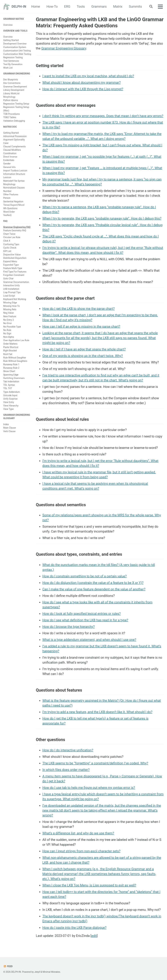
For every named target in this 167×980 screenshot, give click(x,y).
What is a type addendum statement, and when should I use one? (89, 640)
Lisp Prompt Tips (12, 292)
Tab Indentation (11, 382)
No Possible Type (12, 327)
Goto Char (8, 278)
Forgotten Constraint (14, 275)
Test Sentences (11, 61)
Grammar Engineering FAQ (17, 227)
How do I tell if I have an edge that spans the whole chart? (84, 349)
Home (55, 7)
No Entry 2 (9, 320)
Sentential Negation (13, 202)
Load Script (9, 296)
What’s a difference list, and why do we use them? (78, 833)
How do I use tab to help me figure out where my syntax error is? (89, 788)
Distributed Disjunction (15, 258)
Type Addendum (12, 392)
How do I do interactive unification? (68, 750)
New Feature (10, 316)
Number (7, 191)
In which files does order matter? (66, 770)
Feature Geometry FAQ (15, 230)
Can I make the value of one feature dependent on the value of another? (94, 589)
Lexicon (7, 177)
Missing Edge (10, 303)
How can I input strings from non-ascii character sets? (81, 851)
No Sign (7, 334)
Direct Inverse (10, 157)
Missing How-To (11, 306)
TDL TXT (8, 388)
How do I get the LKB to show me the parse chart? (79, 309)
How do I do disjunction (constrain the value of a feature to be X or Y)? (93, 583)
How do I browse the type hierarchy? (69, 627)
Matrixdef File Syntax (14, 181)
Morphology (9, 97)
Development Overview (15, 44)
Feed (8, 966)
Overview (8, 25)
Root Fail (8, 354)
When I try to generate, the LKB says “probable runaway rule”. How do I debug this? (102, 218)
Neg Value (8, 313)
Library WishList (11, 93)
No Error (8, 323)
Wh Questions (10, 208)
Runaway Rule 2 (11, 368)
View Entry (9, 402)
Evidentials (9, 160)
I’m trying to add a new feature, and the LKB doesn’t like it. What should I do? (97, 712)
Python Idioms (11, 100)
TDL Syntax (9, 385)
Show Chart (9, 371)
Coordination (10, 153)
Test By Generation (13, 64)
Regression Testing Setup (16, 104)
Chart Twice (9, 234)
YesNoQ (7, 215)
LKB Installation (11, 289)
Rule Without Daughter (15, 358)
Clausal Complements (14, 146)
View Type (8, 409)
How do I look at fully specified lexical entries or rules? (82, 614)
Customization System (15, 47)
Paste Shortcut (11, 347)
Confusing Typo (11, 244)
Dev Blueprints (11, 80)
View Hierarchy (11, 406)
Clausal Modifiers (12, 150)
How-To (72, 7)
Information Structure (14, 174)
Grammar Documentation (16, 282)
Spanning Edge (11, 375)
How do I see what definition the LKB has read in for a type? (85, 620)
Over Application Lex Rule (16, 340)
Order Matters (10, 344)
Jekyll (37, 972)
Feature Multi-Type (13, 268)
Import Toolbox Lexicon (15, 171)
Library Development (14, 90)
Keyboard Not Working (15, 299)
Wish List (8, 68)
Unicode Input (10, 395)
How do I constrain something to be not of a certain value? (85, 576)
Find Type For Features (15, 272)
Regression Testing (13, 57)
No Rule (7, 330)
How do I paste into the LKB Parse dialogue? (74, 928)
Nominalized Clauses (14, 188)
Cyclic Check (10, 248)
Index (6, 424)
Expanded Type (11, 265)
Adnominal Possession (15, 136)
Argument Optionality (14, 140)
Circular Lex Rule (12, 237)
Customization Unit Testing (17, 51)
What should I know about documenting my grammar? (82, 83)
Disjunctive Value (12, 255)
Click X (7, 241)
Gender (7, 164)
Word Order (9, 212)
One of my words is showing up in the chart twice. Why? (83, 356)
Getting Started (11, 40)
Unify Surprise (10, 399)
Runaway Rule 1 (11, 364)
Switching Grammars (14, 378)
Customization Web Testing (17, 54)
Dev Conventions (12, 83)
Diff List (7, 251)
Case (6, 143)
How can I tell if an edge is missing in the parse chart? (81, 327)
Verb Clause (9, 431)
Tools (100, 7)
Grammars (119, 7)
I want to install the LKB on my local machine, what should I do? (88, 76)
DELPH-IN (19, 7)
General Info (9, 167)
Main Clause (10, 428)
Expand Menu (10, 261)
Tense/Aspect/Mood (14, 205)
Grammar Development (15, 87)
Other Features (11, 195)
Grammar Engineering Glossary (64, 48)
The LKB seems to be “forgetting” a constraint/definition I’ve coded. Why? (95, 763)
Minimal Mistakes (51, 972)
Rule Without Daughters (15, 361)
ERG (87, 7)
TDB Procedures (11, 114)
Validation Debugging (14, 121)
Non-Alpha (9, 337)
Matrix (137, 7)
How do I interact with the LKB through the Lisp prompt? (83, 89)
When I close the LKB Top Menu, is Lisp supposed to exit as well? (89, 885)
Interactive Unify (11, 285)
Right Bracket (10, 351)
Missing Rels (10, 309)
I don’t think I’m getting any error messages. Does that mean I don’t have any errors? (103, 116)
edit (94, 936)
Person (7, 198)
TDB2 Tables (10, 117)
